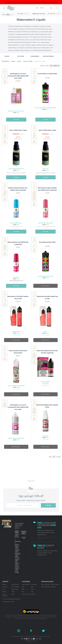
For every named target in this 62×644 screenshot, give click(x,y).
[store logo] (11, 8)
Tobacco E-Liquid (26, 594)
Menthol (52, 108)
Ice (56, 108)
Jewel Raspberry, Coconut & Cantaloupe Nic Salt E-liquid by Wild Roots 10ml (18, 407)
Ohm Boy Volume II (55, 584)
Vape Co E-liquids (45, 584)
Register (42, 8)
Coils (32, 592)
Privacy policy (47, 636)
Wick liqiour (53, 587)
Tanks (32, 589)
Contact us (5, 587)
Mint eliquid (34, 584)
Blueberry (13, 223)
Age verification (15, 584)
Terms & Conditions (39, 636)
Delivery (4, 592)
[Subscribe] (48, 505)
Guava (45, 276)
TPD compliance (15, 587)
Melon (46, 331)
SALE (23, 587)
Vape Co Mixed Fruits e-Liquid (18, 130)
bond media (34, 641)
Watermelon (47, 108)
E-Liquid (13, 61)
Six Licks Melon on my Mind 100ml (47, 74)
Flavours (19, 61)
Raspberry (11, 111)
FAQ (3, 589)
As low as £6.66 (16, 335)
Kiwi (52, 223)
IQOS (32, 587)
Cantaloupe (21, 111)
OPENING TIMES (24, 538)
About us (5, 584)
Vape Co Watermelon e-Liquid (47, 130)
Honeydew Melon (39, 108)
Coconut (16, 111)
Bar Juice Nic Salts (45, 587)
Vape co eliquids (26, 584)
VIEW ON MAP (24, 533)
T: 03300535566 (18, 541)
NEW (23, 589)
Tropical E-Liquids (28, 61)
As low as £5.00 (16, 389)
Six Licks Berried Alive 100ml (47, 242)
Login (37, 8)
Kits (23, 592)
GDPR (13, 592)
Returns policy (15, 589)
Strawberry (11, 169)
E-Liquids (33, 594)
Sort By (47, 66)
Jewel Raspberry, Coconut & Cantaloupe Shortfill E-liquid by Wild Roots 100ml (18, 76)
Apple (16, 169)
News (13, 594)
